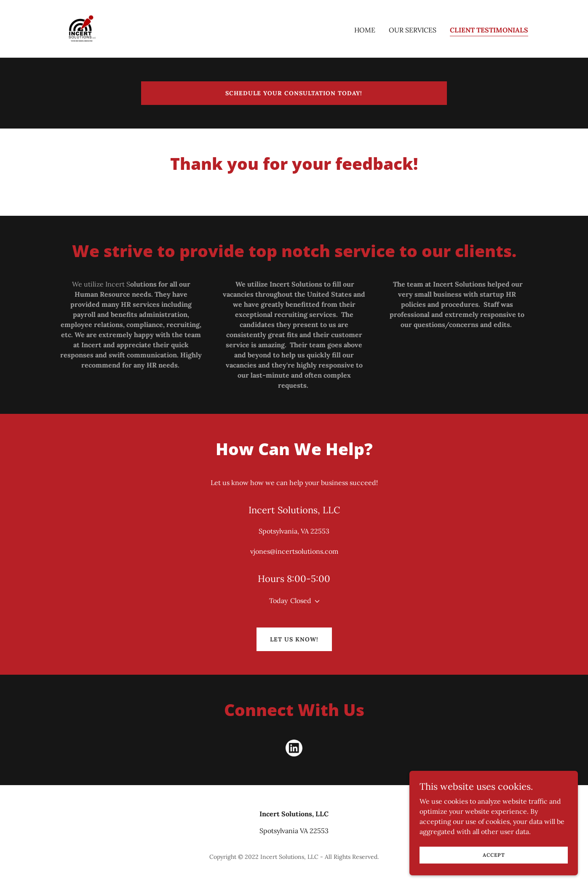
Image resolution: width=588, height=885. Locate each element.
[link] (82, 28)
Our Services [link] (413, 30)
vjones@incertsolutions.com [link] (294, 551)
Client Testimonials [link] (489, 30)
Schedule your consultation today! (294, 93)
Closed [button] (301, 601)
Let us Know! (294, 639)
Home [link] (365, 30)
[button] (315, 601)
